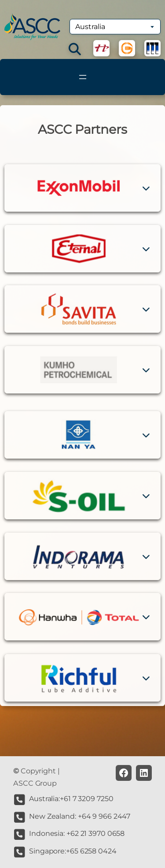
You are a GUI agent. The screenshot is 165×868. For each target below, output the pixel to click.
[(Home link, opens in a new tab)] (32, 27)
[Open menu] (83, 77)
